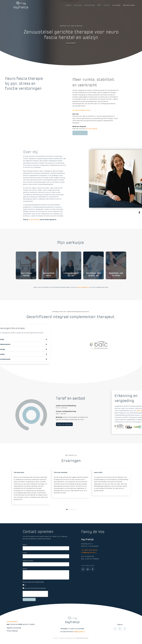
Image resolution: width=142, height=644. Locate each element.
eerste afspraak (34, 224)
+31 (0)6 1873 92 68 (89, 555)
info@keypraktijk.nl (89, 557)
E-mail (25, 558)
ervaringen (116, 5)
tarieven (107, 5)
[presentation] (35, 599)
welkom (68, 5)
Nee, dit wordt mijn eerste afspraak (35, 593)
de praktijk (78, 5)
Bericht (25, 573)
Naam (25, 550)
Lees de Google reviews (83, 115)
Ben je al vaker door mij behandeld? (33, 587)
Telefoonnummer (28, 566)
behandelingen (90, 5)
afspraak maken (129, 5)
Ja (25, 590)
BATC (99, 5)
